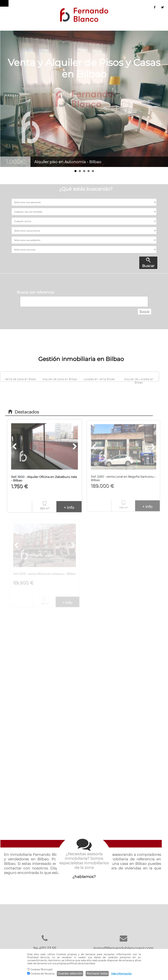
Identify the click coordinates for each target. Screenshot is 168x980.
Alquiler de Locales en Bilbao (139, 378)
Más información (122, 974)
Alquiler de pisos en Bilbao (60, 378)
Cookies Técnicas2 (40, 969)
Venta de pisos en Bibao (20, 378)
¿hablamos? (84, 858)
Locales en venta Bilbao (99, 378)
